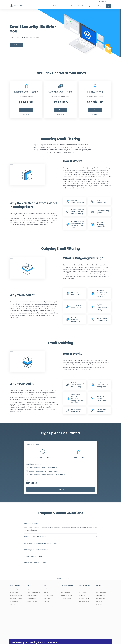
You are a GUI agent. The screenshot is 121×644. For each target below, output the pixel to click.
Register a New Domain (33, 589)
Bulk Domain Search (32, 595)
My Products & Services (85, 589)
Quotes (46, 592)
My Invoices (82, 595)
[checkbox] (27, 468)
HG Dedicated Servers (16, 595)
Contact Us (99, 605)
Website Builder (14, 605)
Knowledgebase (100, 595)
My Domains (82, 592)
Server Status (100, 602)
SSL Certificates (14, 602)
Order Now (60, 489)
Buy (26, 110)
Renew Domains (31, 599)
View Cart (47, 602)
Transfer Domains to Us (33, 592)
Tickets (98, 589)
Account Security (66, 599)
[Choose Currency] (109, 1)
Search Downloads (101, 592)
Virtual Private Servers (16, 599)
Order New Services (84, 602)
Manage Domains (32, 602)
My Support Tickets (84, 599)
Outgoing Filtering (78, 454)
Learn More (26, 114)
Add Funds (47, 599)
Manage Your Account (68, 589)
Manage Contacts (66, 592)
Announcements (101, 599)
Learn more (30, 45)
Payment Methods (49, 595)
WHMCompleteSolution (64, 579)
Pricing (16, 45)
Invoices (46, 589)
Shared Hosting (14, 589)
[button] (61, 524)
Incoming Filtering (43, 454)
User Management (67, 595)
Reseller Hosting (14, 592)
